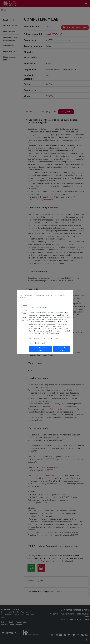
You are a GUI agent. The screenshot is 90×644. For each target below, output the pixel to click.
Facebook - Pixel (38, 343)
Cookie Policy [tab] (24, 312)
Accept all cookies (62, 349)
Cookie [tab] (24, 306)
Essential (35, 338)
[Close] (71, 293)
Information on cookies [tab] (26, 319)
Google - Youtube (51, 338)
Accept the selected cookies (40, 349)
